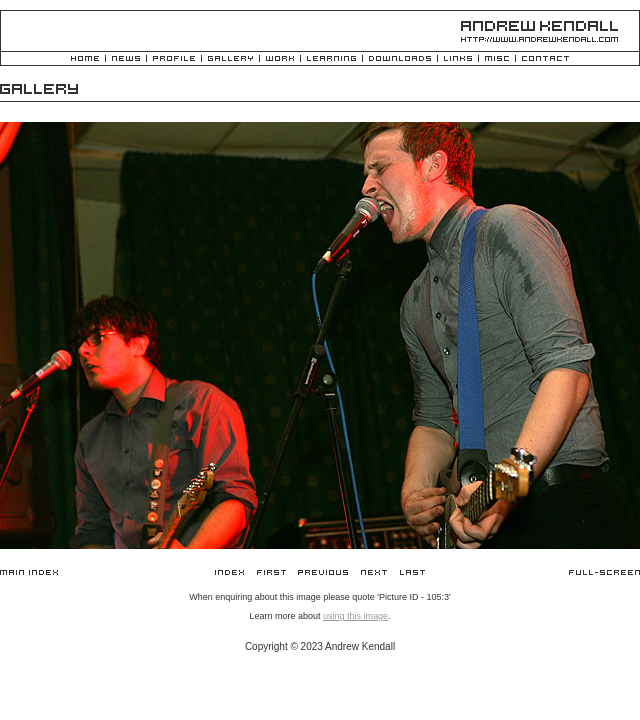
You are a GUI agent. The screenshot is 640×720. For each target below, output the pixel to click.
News (126, 59)
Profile (174, 59)
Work (280, 59)
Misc (497, 59)
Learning (331, 59)
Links (458, 59)
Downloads (400, 59)
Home (85, 59)
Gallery (230, 59)
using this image (355, 616)
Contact (545, 59)
